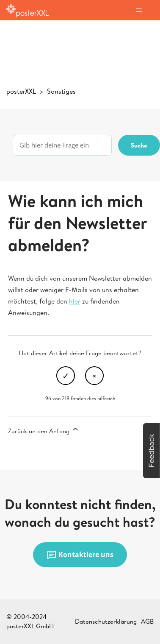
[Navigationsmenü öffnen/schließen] (139, 10)
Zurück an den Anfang (44, 430)
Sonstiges (61, 91)
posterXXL (21, 91)
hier (75, 301)
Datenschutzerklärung (106, 621)
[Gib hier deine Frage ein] (62, 145)
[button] (152, 451)
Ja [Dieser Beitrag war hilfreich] (66, 376)
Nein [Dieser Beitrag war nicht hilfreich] (94, 376)
